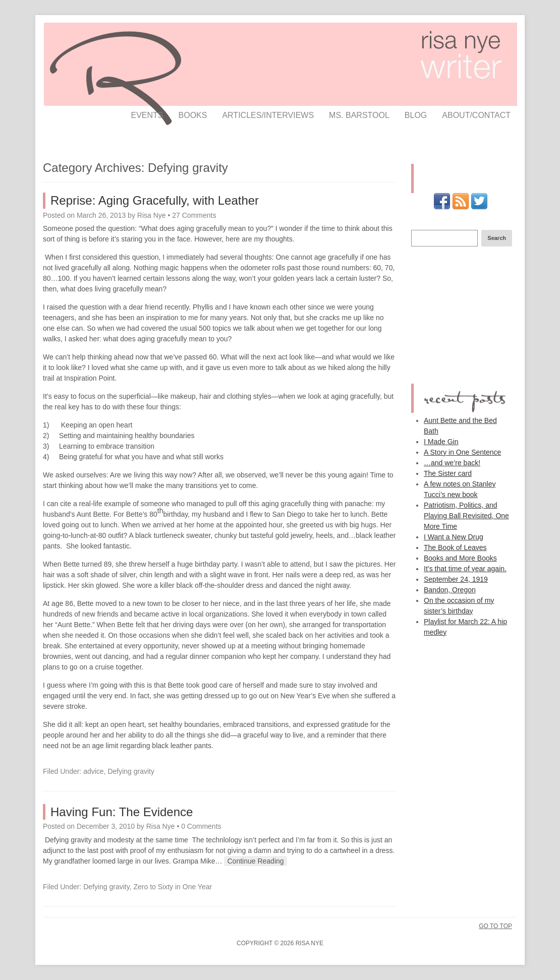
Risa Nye (152, 215)
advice (93, 771)
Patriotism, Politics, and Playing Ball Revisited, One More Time (466, 516)
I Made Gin (441, 442)
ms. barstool (359, 115)
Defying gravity (131, 771)
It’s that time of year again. (465, 569)
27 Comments (194, 215)
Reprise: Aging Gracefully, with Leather (155, 200)
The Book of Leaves (455, 547)
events (147, 115)
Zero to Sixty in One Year (173, 887)
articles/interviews (268, 115)
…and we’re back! (452, 463)
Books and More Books (460, 558)
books (193, 115)
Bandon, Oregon (450, 590)
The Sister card (448, 473)
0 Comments (201, 826)
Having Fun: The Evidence (122, 812)
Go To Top (495, 926)
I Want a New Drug (454, 537)
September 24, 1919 (456, 579)
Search (497, 238)
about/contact (476, 115)
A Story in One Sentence (462, 452)
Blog (416, 115)
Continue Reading (255, 861)
